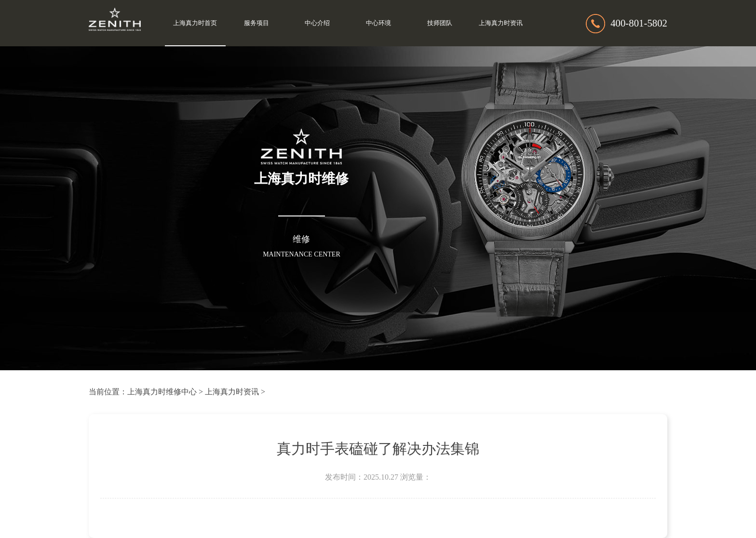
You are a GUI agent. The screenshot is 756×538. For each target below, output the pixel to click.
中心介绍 (317, 23)
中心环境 (378, 23)
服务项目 (256, 23)
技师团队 (440, 23)
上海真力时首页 (195, 23)
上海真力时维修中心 (162, 392)
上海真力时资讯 (501, 23)
